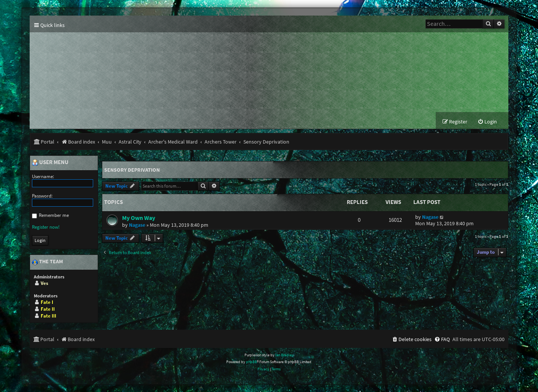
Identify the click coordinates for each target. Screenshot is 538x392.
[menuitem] (487, 122)
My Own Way (139, 218)
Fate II (48, 309)
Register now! (46, 227)
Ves (44, 283)
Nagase (137, 225)
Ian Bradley (284, 355)
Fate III (48, 316)
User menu (50, 163)
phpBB (252, 362)
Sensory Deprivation (132, 170)
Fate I (47, 302)
